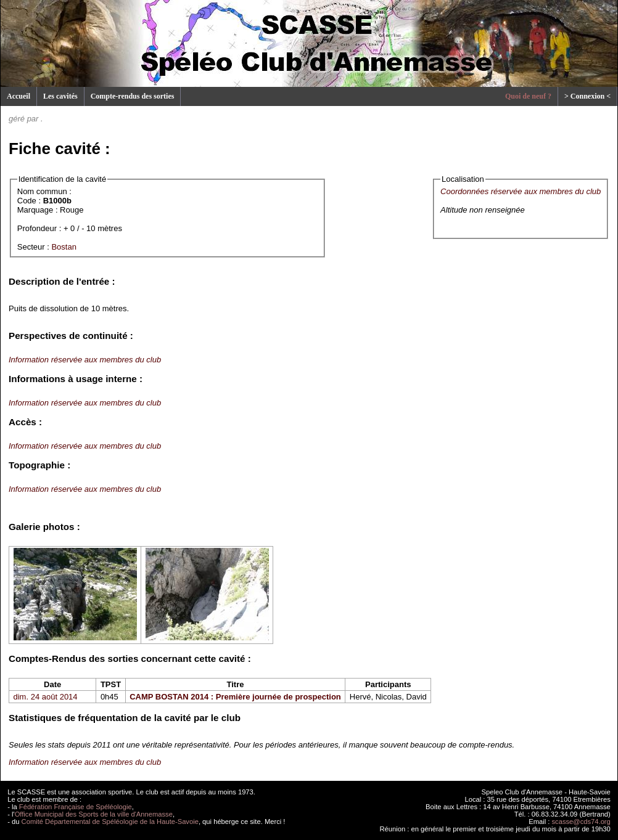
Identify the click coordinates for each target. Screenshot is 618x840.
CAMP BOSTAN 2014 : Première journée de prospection (235, 697)
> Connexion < (587, 96)
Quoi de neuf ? (528, 96)
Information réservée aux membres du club (85, 360)
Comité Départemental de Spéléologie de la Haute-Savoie (110, 822)
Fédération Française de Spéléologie (76, 807)
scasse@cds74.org (581, 822)
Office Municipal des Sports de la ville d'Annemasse (94, 814)
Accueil (19, 96)
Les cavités (60, 96)
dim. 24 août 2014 (46, 697)
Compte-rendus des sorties (133, 96)
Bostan (64, 247)
